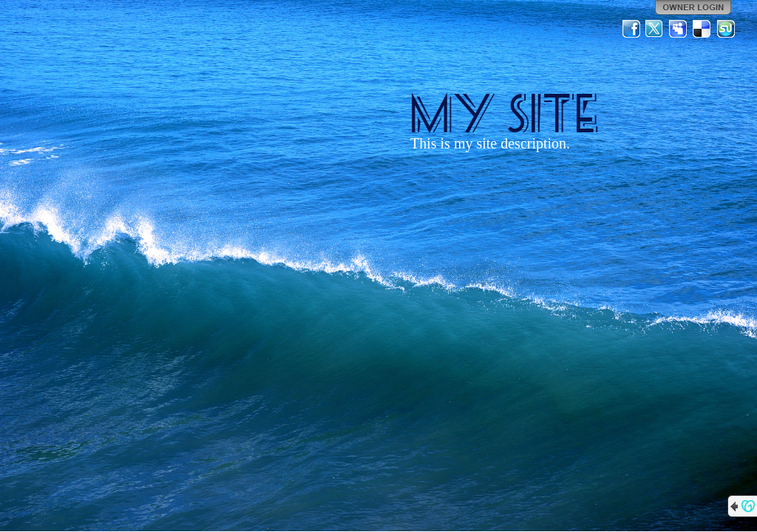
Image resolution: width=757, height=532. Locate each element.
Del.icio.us (702, 29)
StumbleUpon (726, 29)
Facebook (631, 29)
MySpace (679, 29)
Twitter (655, 29)
